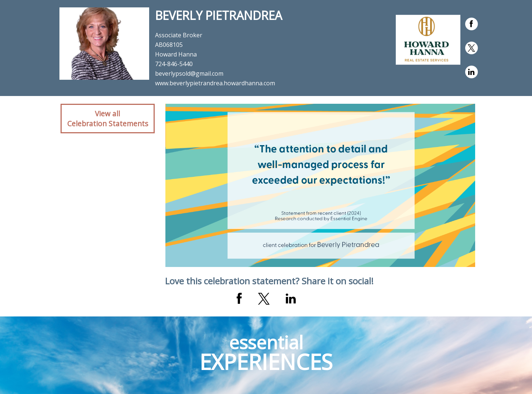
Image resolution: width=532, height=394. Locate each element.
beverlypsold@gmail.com (189, 73)
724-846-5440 (174, 64)
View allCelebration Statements (108, 119)
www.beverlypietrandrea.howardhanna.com (215, 83)
